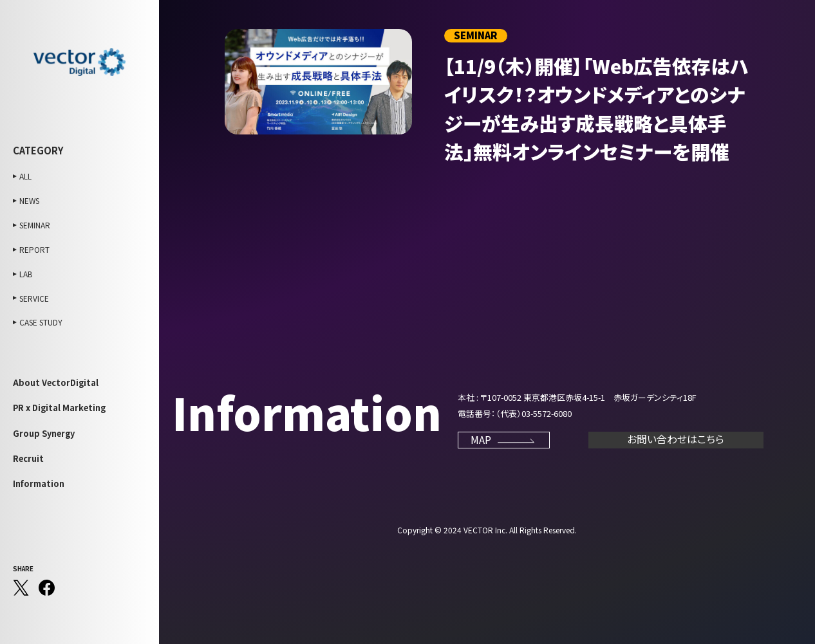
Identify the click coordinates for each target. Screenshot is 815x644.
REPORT (34, 249)
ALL (25, 176)
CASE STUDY (41, 322)
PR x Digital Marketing (59, 408)
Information (39, 483)
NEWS (29, 200)
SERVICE (34, 298)
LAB (26, 274)
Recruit (28, 458)
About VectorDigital (56, 382)
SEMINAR (35, 225)
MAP (503, 440)
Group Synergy (44, 433)
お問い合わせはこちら (676, 439)
